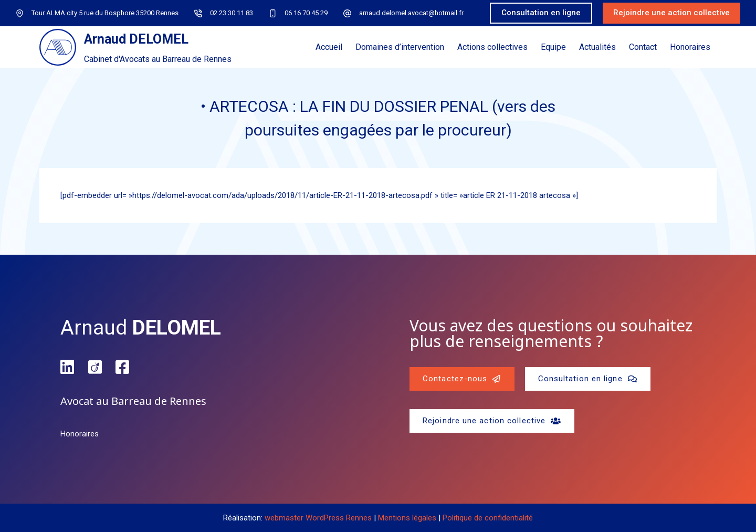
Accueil (329, 47)
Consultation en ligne (541, 13)
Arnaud (141, 328)
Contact (643, 47)
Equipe (553, 47)
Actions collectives (492, 47)
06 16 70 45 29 (306, 13)
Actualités (597, 47)
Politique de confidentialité (488, 518)
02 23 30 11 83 (232, 13)
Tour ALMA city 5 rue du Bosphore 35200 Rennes (105, 13)
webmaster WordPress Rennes (318, 518)
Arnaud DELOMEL (136, 39)
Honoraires (690, 47)
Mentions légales (407, 518)
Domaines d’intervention (400, 47)
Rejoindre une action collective (671, 13)
